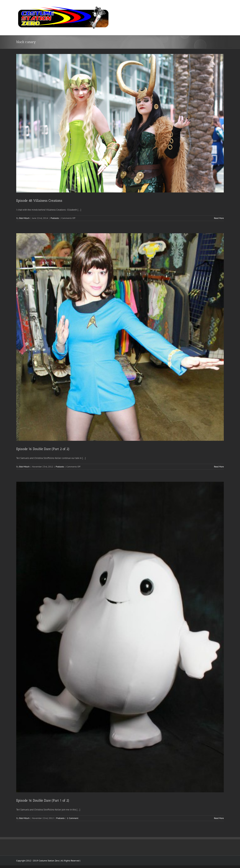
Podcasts (55, 218)
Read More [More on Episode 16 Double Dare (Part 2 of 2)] (219, 467)
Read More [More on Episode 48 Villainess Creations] (219, 218)
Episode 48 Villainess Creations (39, 201)
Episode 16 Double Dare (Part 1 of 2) (43, 800)
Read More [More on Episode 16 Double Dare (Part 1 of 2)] (219, 818)
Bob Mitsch (24, 218)
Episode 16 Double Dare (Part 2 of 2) (43, 449)
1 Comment (73, 818)
